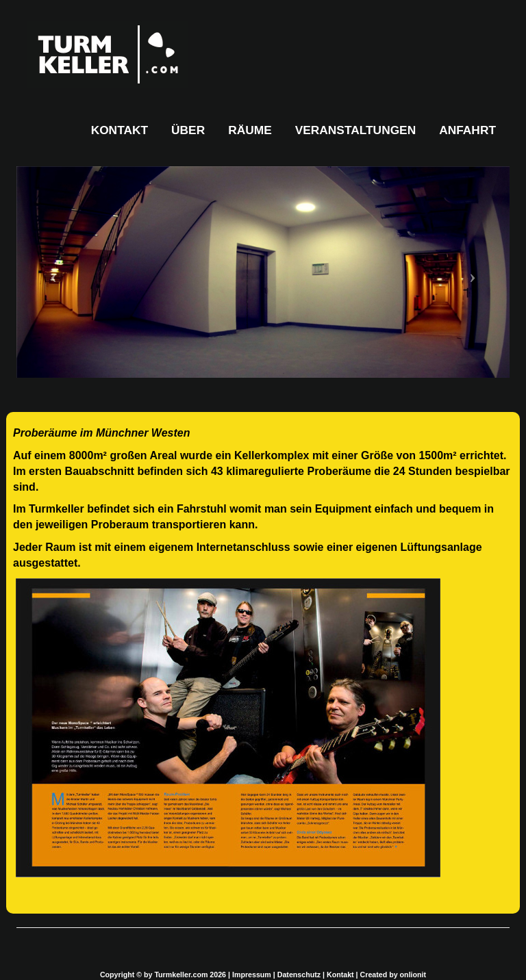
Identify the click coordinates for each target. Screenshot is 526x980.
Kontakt (340, 975)
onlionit (413, 975)
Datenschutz (299, 975)
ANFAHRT (467, 130)
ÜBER (188, 130)
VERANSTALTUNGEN (356, 130)
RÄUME (250, 130)
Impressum (252, 975)
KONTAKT (120, 130)
